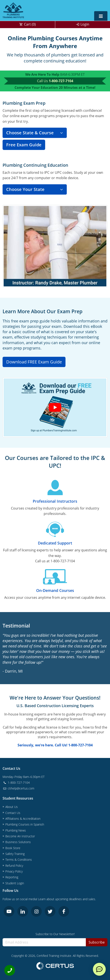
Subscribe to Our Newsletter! (55, 934)
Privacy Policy (14, 871)
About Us (12, 807)
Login (85, 24)
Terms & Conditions (19, 860)
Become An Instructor (20, 836)
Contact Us (13, 813)
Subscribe (97, 942)
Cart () (30, 24)
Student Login (15, 883)
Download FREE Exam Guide (34, 362)
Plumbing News (16, 830)
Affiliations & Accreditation (23, 819)
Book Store (13, 848)
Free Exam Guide (24, 145)
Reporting (12, 877)
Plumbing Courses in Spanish (25, 824)
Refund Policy (14, 866)
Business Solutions (18, 842)
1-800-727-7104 (61, 81)
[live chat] (99, 969)
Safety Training (15, 854)
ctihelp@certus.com (18, 788)
